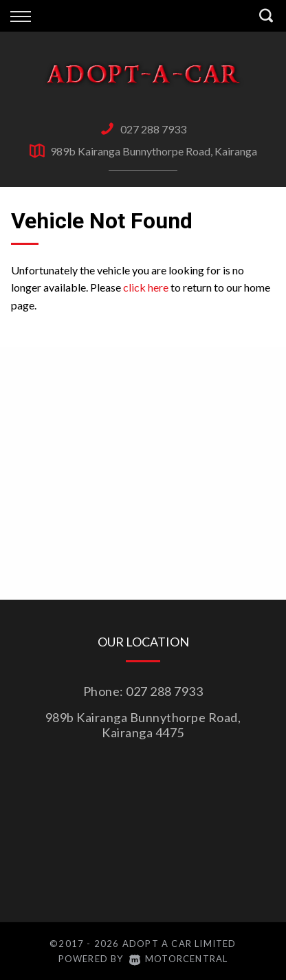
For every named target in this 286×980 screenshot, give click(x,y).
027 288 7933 (153, 129)
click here (146, 287)
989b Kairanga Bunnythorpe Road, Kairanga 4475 (143, 725)
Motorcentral (179, 959)
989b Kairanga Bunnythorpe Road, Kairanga (154, 151)
